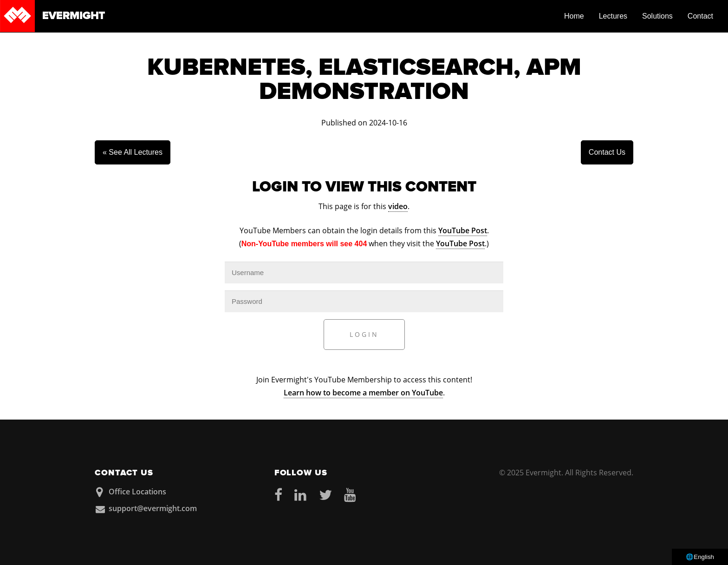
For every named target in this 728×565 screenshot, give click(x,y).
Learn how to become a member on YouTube (363, 393)
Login (364, 334)
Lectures (613, 16)
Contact (700, 16)
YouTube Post (463, 230)
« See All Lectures (133, 152)
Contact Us (607, 152)
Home (574, 16)
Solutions (657, 16)
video (398, 206)
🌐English (700, 557)
